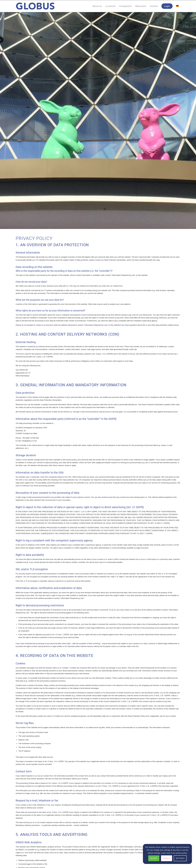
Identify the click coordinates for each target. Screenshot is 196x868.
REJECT (167, 858)
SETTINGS (180, 858)
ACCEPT (154, 858)
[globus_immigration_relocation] (35, 6)
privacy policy (181, 853)
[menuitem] (97, 6)
